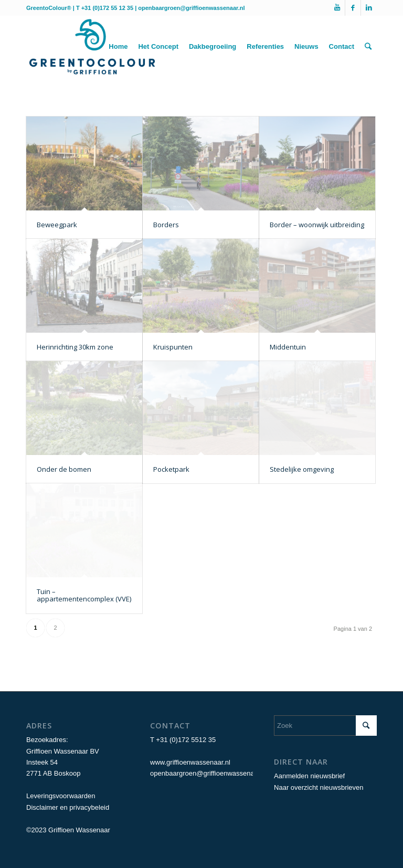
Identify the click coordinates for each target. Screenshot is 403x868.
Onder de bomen (64, 469)
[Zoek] (368, 47)
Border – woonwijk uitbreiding (317, 225)
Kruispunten (173, 347)
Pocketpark (171, 469)
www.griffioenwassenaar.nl (190, 762)
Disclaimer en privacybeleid (68, 807)
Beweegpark (57, 225)
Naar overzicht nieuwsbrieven (319, 787)
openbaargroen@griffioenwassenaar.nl (191, 8)
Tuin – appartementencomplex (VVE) (84, 595)
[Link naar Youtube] (337, 8)
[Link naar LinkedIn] (369, 8)
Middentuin (288, 347)
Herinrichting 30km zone (75, 347)
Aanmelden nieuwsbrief (309, 776)
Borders (166, 225)
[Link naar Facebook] (353, 8)
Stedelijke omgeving (302, 469)
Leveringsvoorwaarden (61, 796)
